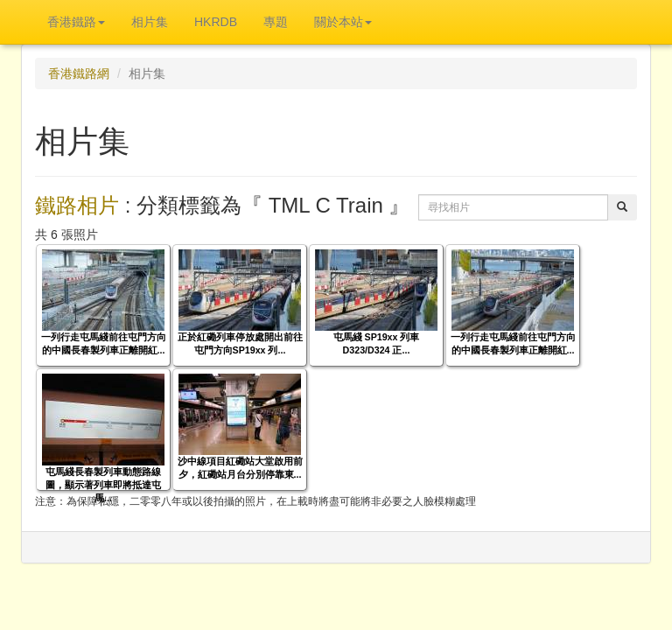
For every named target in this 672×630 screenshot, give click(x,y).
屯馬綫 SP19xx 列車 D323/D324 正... (377, 343)
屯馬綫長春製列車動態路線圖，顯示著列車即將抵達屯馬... (103, 485)
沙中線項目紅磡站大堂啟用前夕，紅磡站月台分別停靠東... (240, 468)
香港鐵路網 (79, 73)
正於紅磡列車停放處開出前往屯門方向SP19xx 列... (240, 343)
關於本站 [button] (343, 22)
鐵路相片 (77, 205)
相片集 (150, 22)
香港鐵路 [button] (76, 22)
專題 (276, 22)
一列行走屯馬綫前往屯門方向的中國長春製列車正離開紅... (104, 343)
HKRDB (216, 22)
